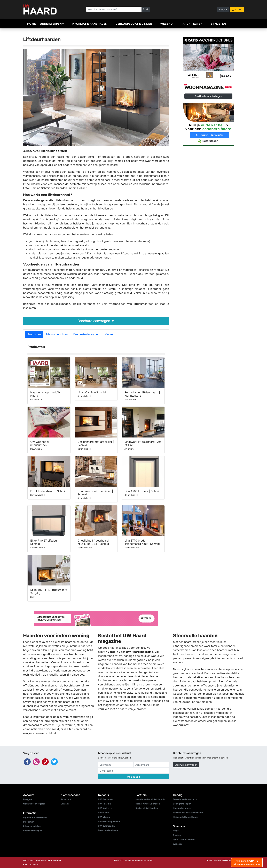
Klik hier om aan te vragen (247, 863)
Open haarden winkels (184, 839)
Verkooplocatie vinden (134, 24)
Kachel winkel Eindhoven (148, 804)
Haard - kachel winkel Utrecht (150, 799)
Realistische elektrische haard (188, 813)
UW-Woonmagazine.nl (109, 821)
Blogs (176, 831)
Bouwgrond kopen (182, 804)
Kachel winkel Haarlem (147, 808)
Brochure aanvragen (186, 765)
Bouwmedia (55, 860)
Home (32, 24)
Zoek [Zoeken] (146, 9)
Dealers (177, 835)
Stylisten (218, 24)
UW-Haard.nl (105, 804)
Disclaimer (28, 822)
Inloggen (27, 799)
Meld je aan (133, 777)
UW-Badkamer (105, 799)
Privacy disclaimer (32, 826)
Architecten (193, 24)
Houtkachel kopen (182, 808)
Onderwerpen (51, 24)
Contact (65, 804)
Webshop (167, 24)
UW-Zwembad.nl (107, 826)
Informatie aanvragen (90, 24)
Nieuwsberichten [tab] (57, 334)
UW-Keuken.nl (105, 808)
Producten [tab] (34, 334)
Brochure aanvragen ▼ (96, 321)
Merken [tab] (109, 334)
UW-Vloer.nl (104, 817)
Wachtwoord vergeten (34, 804)
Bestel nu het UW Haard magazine (130, 652)
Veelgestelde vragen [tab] (86, 334)
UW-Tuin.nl (104, 813)
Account (223, 9)
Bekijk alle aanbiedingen (208, 96)
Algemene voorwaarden (35, 817)
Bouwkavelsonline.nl (108, 830)
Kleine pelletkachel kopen (186, 817)
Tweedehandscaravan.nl (185, 799)
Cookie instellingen (33, 831)
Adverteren (66, 799)
